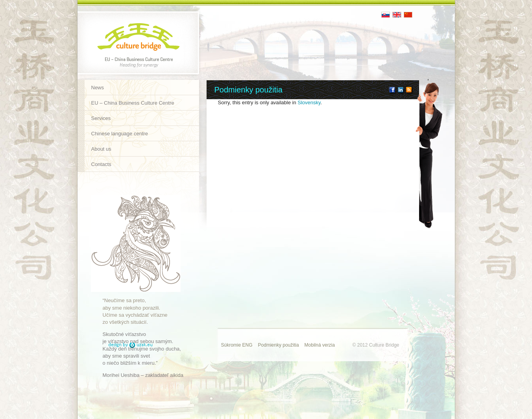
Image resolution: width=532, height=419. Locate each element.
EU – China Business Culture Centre (133, 103)
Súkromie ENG (237, 345)
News (98, 88)
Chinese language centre (120, 134)
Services (101, 118)
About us (101, 149)
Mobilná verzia (320, 345)
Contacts (101, 164)
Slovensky (309, 102)
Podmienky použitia (279, 345)
